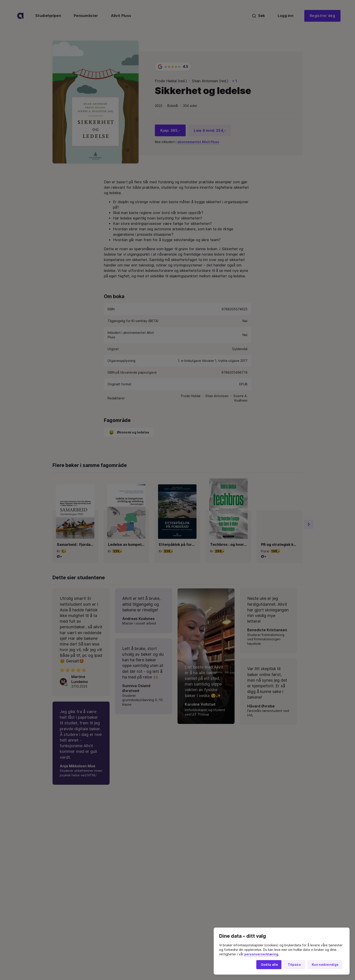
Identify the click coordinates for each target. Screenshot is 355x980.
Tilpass (294, 965)
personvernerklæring (261, 954)
